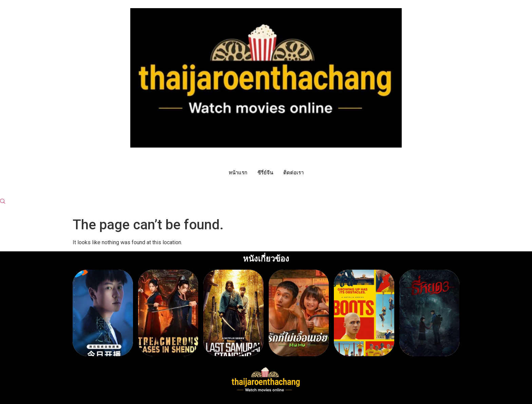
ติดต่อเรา (293, 173)
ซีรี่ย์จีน (265, 173)
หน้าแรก (238, 173)
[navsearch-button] (3, 202)
